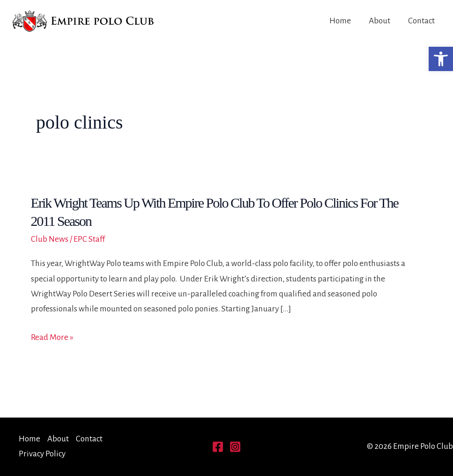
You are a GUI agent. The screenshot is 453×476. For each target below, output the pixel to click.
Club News (50, 239)
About (380, 21)
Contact (421, 21)
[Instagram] (235, 447)
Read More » (52, 338)
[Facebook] (218, 447)
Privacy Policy (42, 454)
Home (340, 21)
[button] (441, 59)
